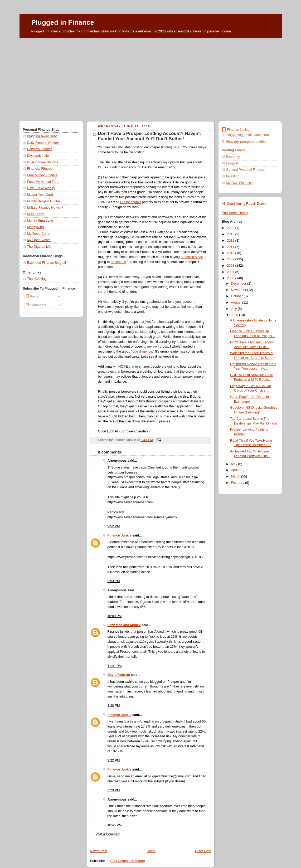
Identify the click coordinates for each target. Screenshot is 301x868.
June (235, 315)
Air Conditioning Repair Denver (245, 204)
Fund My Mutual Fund (43, 182)
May (234, 464)
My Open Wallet (39, 240)
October (237, 296)
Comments (36, 305)
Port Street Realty (235, 213)
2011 (231, 247)
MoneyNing (36, 227)
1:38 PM (114, 706)
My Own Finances (239, 183)
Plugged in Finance (63, 22)
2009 (231, 259)
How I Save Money (41, 188)
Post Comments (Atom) (128, 861)
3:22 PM (114, 760)
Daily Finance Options (43, 143)
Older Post (203, 851)
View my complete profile (246, 142)
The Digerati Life (39, 247)
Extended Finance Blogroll (47, 263)
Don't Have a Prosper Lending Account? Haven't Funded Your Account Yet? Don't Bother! (149, 136)
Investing (233, 176)
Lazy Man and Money (124, 625)
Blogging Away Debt (42, 136)
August (237, 303)
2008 (231, 266)
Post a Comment (108, 834)
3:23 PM (114, 790)
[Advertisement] (151, 77)
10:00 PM (115, 616)
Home (151, 851)
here (176, 147)
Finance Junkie (120, 535)
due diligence (142, 352)
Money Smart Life (40, 221)
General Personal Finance (246, 170)
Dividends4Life (38, 156)
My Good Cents (39, 234)
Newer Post (99, 851)
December (239, 284)
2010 (231, 253)
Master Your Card (40, 195)
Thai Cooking (37, 279)
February (238, 483)
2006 (231, 278)
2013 (231, 234)
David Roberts (119, 675)
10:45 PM (115, 825)
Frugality (232, 163)
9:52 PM (114, 526)
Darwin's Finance (40, 149)
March (236, 476)
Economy (233, 157)
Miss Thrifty (36, 214)
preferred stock (192, 257)
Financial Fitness (40, 169)
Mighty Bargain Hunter (44, 201)
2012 (231, 241)
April (235, 470)
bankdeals (118, 262)
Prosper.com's (131, 202)
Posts (32, 296)
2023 (231, 228)
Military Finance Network (45, 208)
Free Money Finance (42, 175)
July (234, 309)
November (239, 290)
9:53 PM (114, 581)
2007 (231, 272)
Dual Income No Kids (43, 162)
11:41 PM (115, 666)
